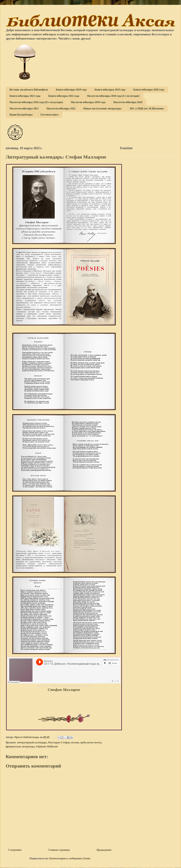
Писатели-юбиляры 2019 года (88, 102)
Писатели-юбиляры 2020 (128, 102)
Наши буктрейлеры (21, 115)
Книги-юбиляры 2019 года (110, 90)
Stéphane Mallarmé (47, 746)
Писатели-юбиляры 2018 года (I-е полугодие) (113, 96)
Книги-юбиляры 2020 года (149, 90)
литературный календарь (32, 742)
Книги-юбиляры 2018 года (71, 90)
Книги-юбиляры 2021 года (25, 96)
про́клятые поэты (91, 742)
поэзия (75, 742)
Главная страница (59, 850)
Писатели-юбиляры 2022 (61, 108)
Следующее (15, 850)
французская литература (20, 746)
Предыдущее (104, 850)
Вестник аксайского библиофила (29, 90)
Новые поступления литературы (102, 108)
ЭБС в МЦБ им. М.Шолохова (146, 108)
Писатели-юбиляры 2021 (24, 108)
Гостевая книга (50, 115)
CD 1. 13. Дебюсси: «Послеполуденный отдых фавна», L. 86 (68, 686)
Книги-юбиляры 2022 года (64, 96)
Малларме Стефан (59, 742)
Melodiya (40, 686)
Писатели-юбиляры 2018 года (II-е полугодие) (36, 102)
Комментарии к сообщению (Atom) (70, 858)
